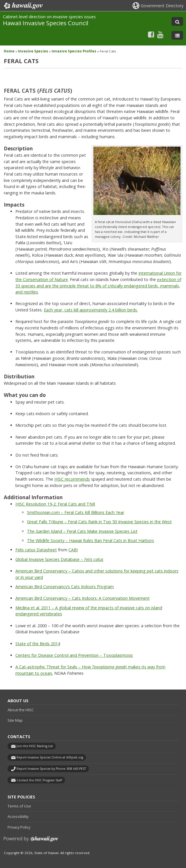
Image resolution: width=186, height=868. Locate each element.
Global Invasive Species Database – (59, 559)
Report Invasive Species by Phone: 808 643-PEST (51, 769)
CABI (73, 550)
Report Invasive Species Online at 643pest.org (50, 757)
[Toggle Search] (177, 21)
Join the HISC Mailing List (35, 746)
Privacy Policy (19, 827)
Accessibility (18, 816)
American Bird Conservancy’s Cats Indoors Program (65, 587)
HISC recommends (72, 479)
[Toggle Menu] (177, 35)
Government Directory (162, 6)
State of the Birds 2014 (38, 644)
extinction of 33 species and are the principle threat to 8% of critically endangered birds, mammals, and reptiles (98, 286)
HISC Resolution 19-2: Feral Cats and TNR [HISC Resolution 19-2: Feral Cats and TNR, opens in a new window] (55, 504)
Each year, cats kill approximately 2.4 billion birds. (91, 310)
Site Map (15, 720)
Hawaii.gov (23, 6)
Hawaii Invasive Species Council (46, 23)
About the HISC (21, 710)
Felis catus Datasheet (36, 550)
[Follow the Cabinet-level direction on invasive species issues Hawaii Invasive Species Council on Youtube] (160, 34)
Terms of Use (19, 806)
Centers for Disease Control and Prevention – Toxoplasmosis (74, 655)
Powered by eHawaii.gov (31, 841)
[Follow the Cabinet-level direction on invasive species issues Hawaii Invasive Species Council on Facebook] (151, 34)
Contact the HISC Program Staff (39, 780)
